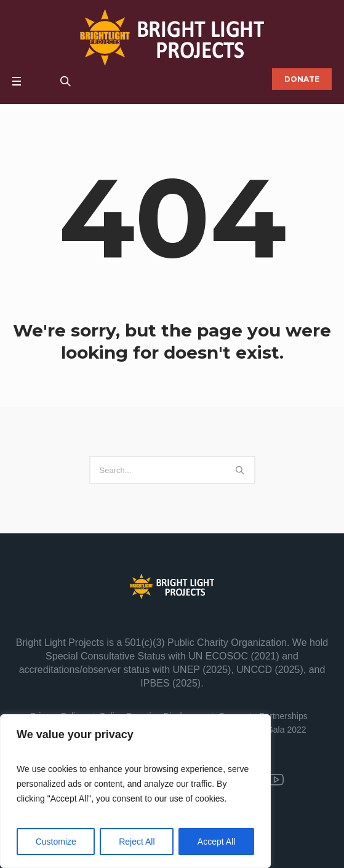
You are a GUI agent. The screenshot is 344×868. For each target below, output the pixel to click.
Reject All (137, 842)
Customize (56, 842)
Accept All (216, 842)
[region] (135, 791)
